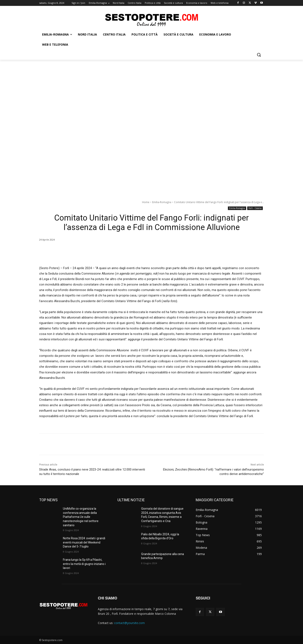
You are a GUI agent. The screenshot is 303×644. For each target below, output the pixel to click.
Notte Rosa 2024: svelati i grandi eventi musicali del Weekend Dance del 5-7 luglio (84, 542)
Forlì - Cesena (255, 208)
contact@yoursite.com (129, 623)
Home (146, 202)
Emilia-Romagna (162, 202)
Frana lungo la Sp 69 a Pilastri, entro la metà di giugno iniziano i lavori (84, 564)
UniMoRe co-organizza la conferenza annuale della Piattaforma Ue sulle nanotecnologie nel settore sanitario (81, 517)
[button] (259, 55)
